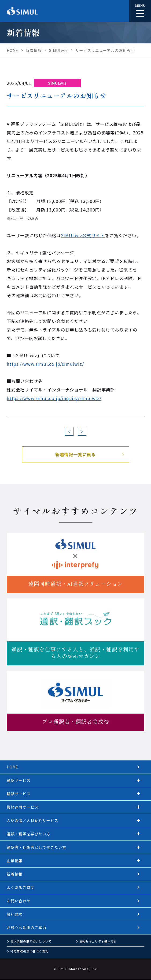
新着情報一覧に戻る (75, 454)
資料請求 (15, 914)
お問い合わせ (19, 901)
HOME (12, 767)
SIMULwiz (57, 83)
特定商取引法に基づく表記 (30, 951)
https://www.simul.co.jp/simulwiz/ (45, 364)
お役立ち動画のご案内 (27, 928)
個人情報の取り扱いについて (31, 941)
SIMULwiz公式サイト (83, 235)
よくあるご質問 (21, 887)
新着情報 (15, 874)
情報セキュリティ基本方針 (98, 941)
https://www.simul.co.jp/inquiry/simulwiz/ (54, 398)
